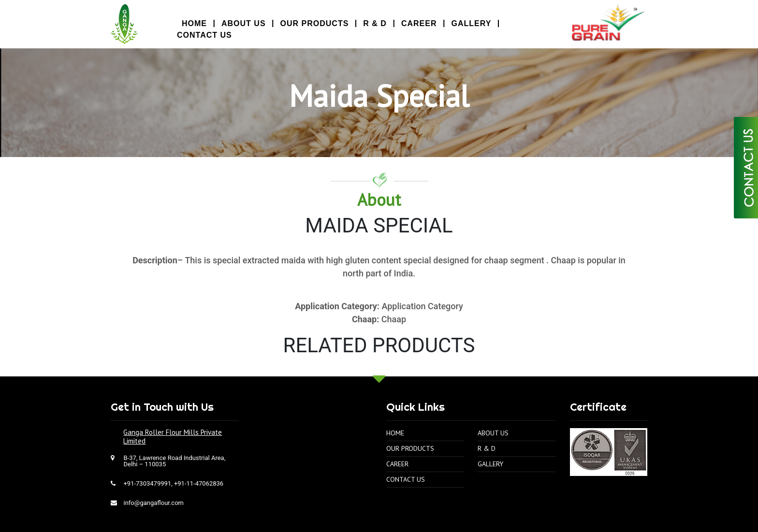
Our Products (315, 23)
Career (419, 23)
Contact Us (204, 35)
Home (395, 425)
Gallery (471, 23)
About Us (244, 23)
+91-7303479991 (147, 476)
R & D (375, 23)
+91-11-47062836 (199, 476)
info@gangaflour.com (153, 495)
